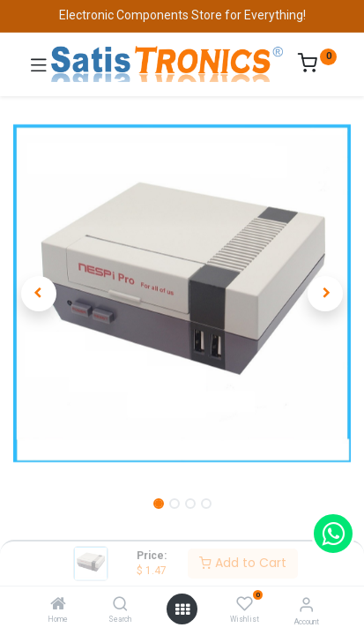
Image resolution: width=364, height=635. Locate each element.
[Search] (120, 605)
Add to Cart (243, 563)
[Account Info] (306, 605)
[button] (38, 294)
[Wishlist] (245, 604)
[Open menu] (182, 609)
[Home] (58, 605)
